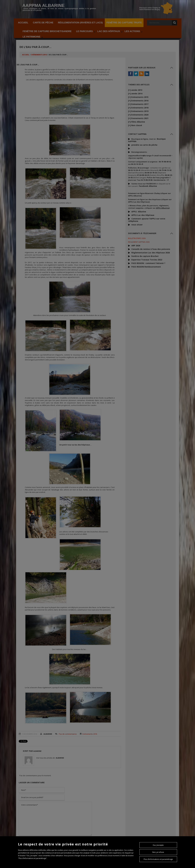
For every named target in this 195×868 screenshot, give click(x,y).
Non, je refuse (158, 852)
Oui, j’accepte (158, 845)
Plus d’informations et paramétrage (158, 859)
